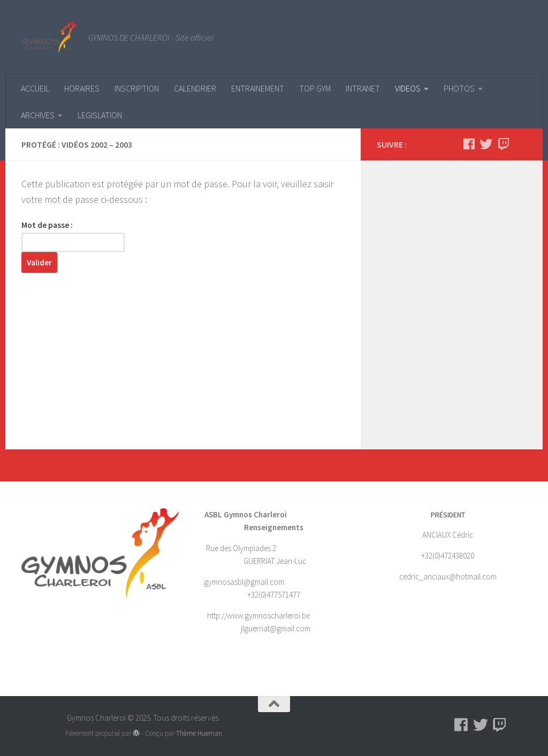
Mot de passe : (73, 236)
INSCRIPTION (137, 88)
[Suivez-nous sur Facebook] (469, 144)
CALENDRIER (195, 88)
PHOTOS (459, 88)
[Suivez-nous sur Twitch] (503, 144)
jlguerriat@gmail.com (276, 628)
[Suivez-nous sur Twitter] (486, 144)
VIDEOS (408, 88)
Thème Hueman (199, 733)
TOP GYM (315, 88)
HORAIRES (82, 88)
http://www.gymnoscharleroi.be (258, 616)
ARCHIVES (38, 115)
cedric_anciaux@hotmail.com (448, 576)
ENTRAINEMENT (258, 88)
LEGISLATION (100, 115)
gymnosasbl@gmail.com (245, 582)
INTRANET (363, 88)
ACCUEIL (35, 88)
